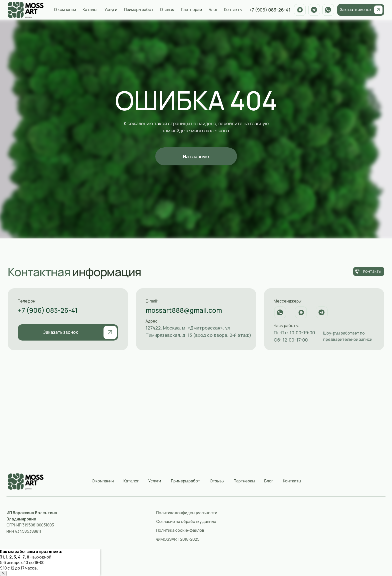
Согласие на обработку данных (186, 521)
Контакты (233, 10)
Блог (213, 10)
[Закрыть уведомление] (3, 573)
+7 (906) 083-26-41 (48, 310)
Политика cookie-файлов (180, 530)
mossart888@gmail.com (184, 310)
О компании (65, 10)
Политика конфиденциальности (187, 513)
